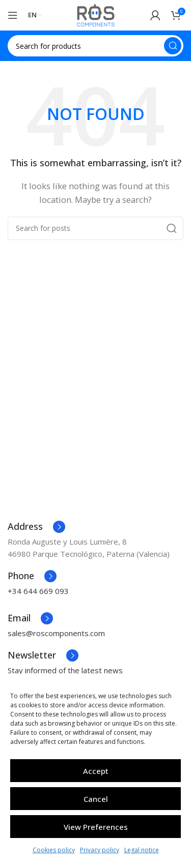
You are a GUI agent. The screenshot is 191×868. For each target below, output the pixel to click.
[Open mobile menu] (13, 15)
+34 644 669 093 (38, 591)
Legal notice (142, 850)
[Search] (95, 46)
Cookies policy (54, 850)
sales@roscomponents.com (56, 633)
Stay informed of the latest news (65, 670)
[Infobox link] (36, 527)
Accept (96, 771)
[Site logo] (96, 14)
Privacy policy (100, 850)
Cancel (96, 799)
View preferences (96, 827)
